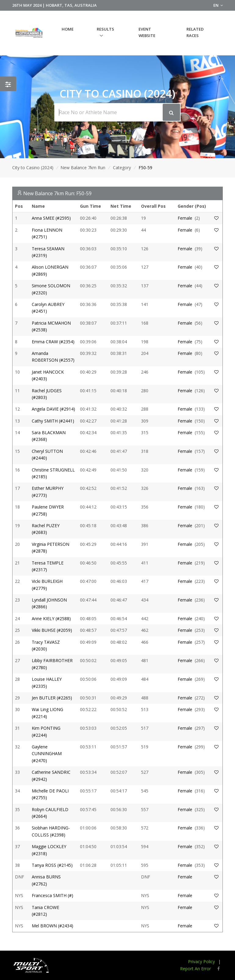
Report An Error (195, 969)
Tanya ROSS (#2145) (52, 865)
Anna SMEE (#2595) (51, 218)
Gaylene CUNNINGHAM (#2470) (47, 754)
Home (68, 29)
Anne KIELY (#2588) (51, 619)
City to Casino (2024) (33, 168)
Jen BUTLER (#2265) (52, 698)
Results (105, 29)
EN (218, 5)
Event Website (147, 32)
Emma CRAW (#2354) (53, 342)
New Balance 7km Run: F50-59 (57, 193)
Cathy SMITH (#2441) (53, 421)
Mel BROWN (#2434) (52, 926)
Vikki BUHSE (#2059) (52, 630)
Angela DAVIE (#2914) (53, 409)
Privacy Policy (201, 961)
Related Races (195, 32)
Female (185, 218)
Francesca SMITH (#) (52, 895)
